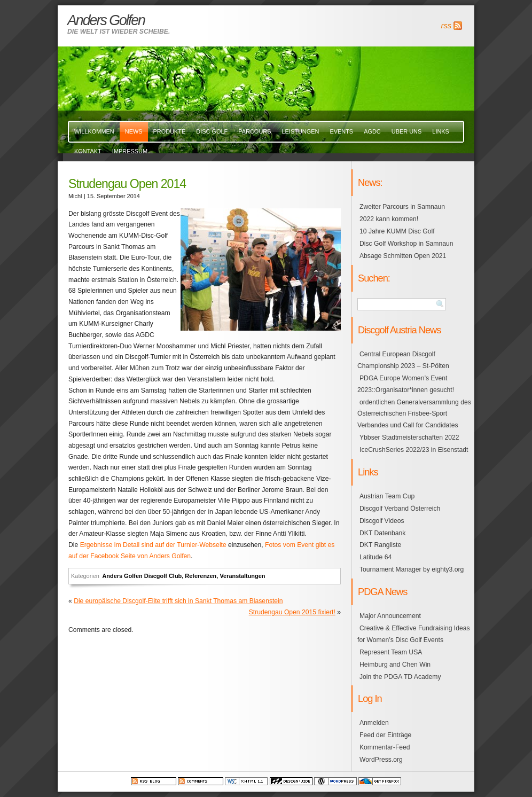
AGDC (372, 131)
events (341, 131)
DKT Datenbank (382, 533)
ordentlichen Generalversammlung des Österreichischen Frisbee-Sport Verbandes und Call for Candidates (414, 414)
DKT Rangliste (380, 545)
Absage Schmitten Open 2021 (403, 256)
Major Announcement (390, 616)
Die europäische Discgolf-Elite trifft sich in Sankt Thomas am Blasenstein (178, 601)
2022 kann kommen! (389, 219)
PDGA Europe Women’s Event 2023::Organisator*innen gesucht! (406, 384)
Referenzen (201, 576)
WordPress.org (381, 760)
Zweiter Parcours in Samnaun (402, 207)
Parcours (255, 131)
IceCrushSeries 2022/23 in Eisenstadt (414, 450)
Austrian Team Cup (387, 496)
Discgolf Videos (382, 521)
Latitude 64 (375, 557)
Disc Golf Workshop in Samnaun (406, 244)
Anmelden (374, 723)
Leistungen (300, 131)
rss (446, 26)
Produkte (170, 131)
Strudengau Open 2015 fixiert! (292, 612)
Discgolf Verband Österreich (400, 509)
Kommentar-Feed (385, 747)
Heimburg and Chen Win (395, 665)
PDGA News (382, 592)
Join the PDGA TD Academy (400, 677)
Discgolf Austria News (399, 330)
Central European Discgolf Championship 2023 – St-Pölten (403, 360)
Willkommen (94, 131)
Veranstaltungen (242, 576)
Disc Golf (212, 131)
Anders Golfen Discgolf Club (142, 576)
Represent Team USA (391, 652)
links (441, 131)
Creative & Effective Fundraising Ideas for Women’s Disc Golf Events (414, 634)
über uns (407, 131)
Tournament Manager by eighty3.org (412, 569)
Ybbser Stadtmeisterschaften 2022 (409, 437)
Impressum (130, 151)
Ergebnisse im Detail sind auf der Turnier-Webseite (153, 545)
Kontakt (88, 151)
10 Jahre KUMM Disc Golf (397, 231)
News (134, 131)
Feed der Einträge (385, 735)
